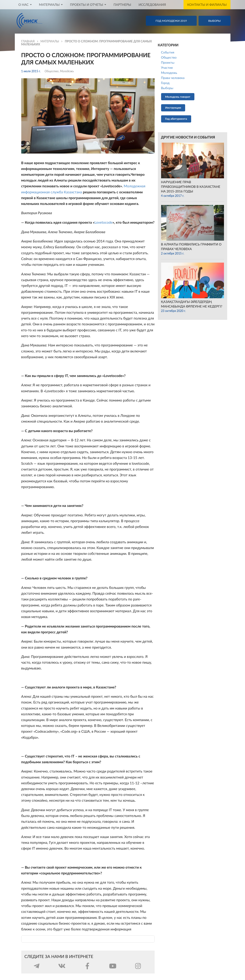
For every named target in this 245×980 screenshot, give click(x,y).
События (168, 52)
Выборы (167, 88)
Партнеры (122, 5)
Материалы (50, 41)
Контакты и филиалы (207, 5)
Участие (167, 68)
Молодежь (67, 71)
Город (165, 83)
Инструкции (173, 108)
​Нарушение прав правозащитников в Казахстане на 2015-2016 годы (191, 187)
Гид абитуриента (176, 119)
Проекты (168, 62)
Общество (52, 71)
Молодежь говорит (178, 97)
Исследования (152, 5)
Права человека (173, 78)
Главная (28, 41)
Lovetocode (103, 222)
